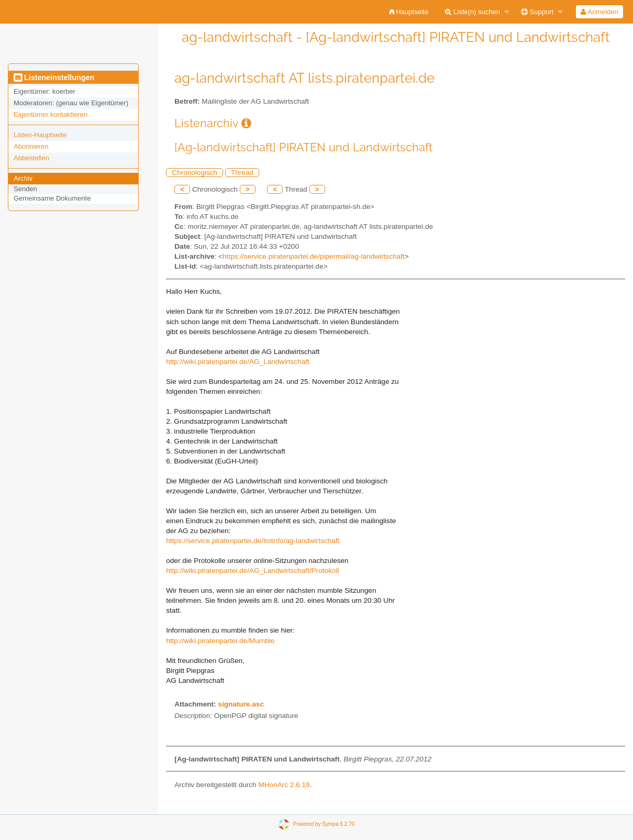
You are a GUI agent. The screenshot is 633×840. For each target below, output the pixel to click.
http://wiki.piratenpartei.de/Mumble (220, 641)
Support (537, 12)
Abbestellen (31, 158)
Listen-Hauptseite (40, 135)
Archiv (23, 178)
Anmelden (599, 12)
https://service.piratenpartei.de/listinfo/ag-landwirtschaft (253, 541)
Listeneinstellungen (54, 78)
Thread (242, 173)
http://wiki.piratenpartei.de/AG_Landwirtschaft (238, 362)
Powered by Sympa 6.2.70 (324, 824)
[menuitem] (409, 12)
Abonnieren (31, 146)
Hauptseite (409, 12)
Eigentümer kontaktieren (51, 114)
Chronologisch (195, 173)
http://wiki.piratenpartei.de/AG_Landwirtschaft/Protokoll (252, 571)
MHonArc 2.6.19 (284, 785)
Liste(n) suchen (473, 12)
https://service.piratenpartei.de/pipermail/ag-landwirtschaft (314, 256)
